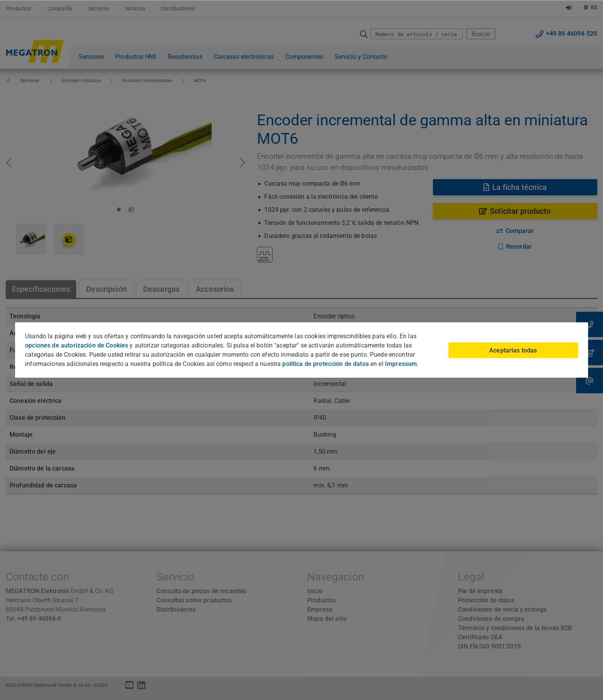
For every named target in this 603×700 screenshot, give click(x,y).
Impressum (401, 364)
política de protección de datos (325, 364)
